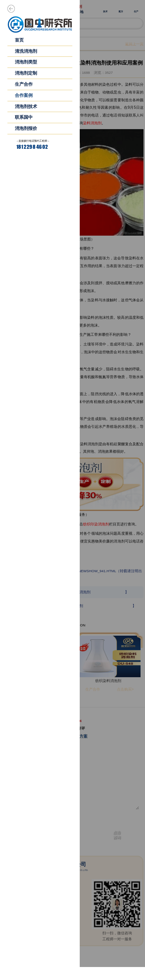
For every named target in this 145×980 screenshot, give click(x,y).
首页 (19, 40)
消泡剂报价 (26, 128)
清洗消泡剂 (26, 51)
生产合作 (24, 84)
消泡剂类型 (26, 62)
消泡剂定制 (26, 73)
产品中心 (102, 971)
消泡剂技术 (26, 106)
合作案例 (24, 95)
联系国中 (24, 117)
